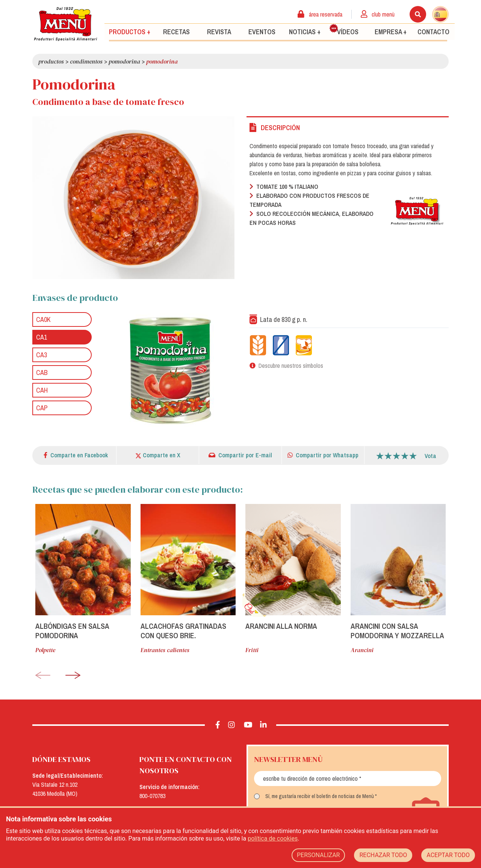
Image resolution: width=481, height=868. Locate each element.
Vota (430, 456)
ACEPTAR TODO (448, 855)
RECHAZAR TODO (383, 855)
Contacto (433, 31)
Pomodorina (124, 61)
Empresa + (391, 31)
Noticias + (305, 31)
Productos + (130, 31)
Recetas (176, 31)
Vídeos (344, 30)
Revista (219, 31)
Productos (51, 61)
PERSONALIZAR (318, 855)
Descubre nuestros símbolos (291, 366)
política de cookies (273, 838)
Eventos (262, 31)
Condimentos (86, 61)
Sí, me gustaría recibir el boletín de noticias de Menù (320, 796)
